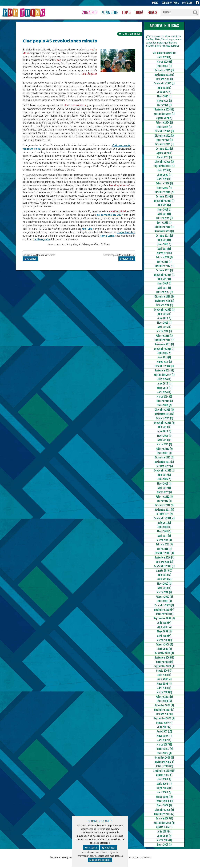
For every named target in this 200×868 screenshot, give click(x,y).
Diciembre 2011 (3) (164, 505)
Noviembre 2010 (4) (164, 558)
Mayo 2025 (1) (164, 96)
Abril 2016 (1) (164, 327)
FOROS (152, 13)
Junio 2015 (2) (164, 353)
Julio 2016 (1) (164, 314)
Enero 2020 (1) (164, 188)
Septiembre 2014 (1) (164, 375)
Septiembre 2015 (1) (164, 349)
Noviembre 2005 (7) (164, 814)
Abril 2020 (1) (164, 179)
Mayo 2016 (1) (164, 323)
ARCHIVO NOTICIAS (164, 26)
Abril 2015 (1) (164, 357)
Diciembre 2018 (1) (164, 227)
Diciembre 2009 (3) (164, 605)
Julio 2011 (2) (164, 523)
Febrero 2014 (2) (164, 401)
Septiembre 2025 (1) (164, 83)
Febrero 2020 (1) (164, 183)
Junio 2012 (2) (164, 479)
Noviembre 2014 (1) (164, 370)
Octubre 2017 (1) (164, 270)
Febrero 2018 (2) (164, 257)
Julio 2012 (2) (164, 475)
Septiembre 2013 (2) (164, 423)
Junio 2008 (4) (164, 679)
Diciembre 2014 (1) (164, 366)
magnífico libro (126, 232)
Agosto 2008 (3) (164, 671)
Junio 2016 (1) (164, 318)
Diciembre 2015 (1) (164, 340)
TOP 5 (126, 13)
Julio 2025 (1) (164, 88)
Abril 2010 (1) (164, 588)
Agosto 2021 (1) (164, 153)
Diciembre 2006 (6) (164, 758)
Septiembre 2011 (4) (164, 518)
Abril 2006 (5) (164, 792)
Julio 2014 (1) (164, 379)
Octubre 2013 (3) (164, 418)
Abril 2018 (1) (164, 249)
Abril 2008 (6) (164, 688)
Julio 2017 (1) (164, 279)
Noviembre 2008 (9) (164, 658)
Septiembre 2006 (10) (164, 771)
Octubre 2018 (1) (164, 236)
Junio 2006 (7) (164, 784)
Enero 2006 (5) (164, 805)
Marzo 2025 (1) (164, 101)
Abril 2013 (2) (164, 440)
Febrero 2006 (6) (164, 801)
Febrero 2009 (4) (164, 645)
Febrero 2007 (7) (164, 749)
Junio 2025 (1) (164, 92)
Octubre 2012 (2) (164, 466)
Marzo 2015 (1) (164, 362)
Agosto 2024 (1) (164, 118)
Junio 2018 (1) (164, 244)
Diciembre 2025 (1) (164, 70)
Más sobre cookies (100, 860)
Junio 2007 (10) (164, 732)
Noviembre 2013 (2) (164, 414)
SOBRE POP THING (170, 3)
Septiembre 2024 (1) (164, 114)
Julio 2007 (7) (164, 727)
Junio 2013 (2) (164, 431)
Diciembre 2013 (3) (164, 410)
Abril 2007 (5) (164, 740)
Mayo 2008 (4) (164, 684)
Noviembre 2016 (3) (164, 301)
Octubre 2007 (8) (164, 714)
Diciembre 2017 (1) (164, 266)
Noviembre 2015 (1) (164, 344)
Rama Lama (107, 236)
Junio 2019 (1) (164, 210)
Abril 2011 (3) (164, 536)
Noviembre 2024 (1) (164, 110)
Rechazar (108, 848)
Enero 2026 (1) (164, 66)
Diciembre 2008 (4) (164, 653)
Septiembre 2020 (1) (164, 166)
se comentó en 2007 (110, 215)
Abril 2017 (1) (164, 288)
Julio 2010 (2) (164, 575)
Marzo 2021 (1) (164, 157)
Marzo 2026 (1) (164, 62)
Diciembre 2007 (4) (164, 705)
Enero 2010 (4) (164, 601)
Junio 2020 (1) (164, 175)
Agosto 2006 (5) (164, 775)
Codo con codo (121, 145)
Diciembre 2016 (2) (164, 297)
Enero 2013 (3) (164, 453)
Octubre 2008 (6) (164, 662)
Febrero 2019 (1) (164, 218)
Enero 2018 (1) (164, 262)
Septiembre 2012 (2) (164, 471)
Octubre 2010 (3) (164, 562)
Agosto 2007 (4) (164, 723)
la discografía (42, 239)
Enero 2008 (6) (164, 701)
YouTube (87, 229)
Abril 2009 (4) (164, 636)
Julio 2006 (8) (164, 779)
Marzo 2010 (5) (164, 592)
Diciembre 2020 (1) (164, 162)
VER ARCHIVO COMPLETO (164, 53)
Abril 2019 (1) (164, 214)
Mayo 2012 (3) (164, 484)
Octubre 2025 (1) (164, 79)
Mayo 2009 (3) (164, 631)
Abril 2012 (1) (164, 488)
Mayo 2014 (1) (164, 388)
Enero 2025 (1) (164, 105)
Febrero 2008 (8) (164, 697)
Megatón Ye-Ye (31, 149)
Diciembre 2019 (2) (164, 192)
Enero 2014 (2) (164, 405)
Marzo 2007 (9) (164, 745)
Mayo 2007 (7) (164, 736)
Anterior (30, 259)
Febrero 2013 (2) (164, 449)
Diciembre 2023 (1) (164, 131)
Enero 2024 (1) (164, 127)
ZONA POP (90, 13)
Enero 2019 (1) (164, 223)
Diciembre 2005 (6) (164, 810)
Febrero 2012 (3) (164, 497)
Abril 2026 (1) (164, 57)
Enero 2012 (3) (164, 501)
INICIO (155, 3)
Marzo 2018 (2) (164, 253)
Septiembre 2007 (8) (164, 718)
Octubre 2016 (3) (164, 305)
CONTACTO (187, 3)
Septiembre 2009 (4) (164, 618)
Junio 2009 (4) (164, 627)
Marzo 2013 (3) (164, 444)
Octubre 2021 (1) (164, 149)
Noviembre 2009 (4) (164, 610)
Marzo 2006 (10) (164, 797)
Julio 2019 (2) (164, 205)
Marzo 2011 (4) (164, 540)
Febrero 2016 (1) (164, 336)
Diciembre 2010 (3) (164, 553)
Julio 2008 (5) (164, 675)
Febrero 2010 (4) (164, 597)
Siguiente (127, 259)
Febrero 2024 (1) (164, 123)
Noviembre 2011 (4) (164, 510)
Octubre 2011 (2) (164, 514)
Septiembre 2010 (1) (164, 566)
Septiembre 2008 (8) (164, 666)
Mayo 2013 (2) (164, 436)
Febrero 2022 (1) (164, 140)
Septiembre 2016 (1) (164, 310)
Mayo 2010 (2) (164, 584)
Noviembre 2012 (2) (164, 462)
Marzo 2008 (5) (164, 692)
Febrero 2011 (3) (164, 544)
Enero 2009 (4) (164, 649)
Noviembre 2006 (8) (164, 762)
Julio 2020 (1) (164, 170)
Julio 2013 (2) (164, 427)
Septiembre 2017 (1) (164, 275)
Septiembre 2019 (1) (164, 201)
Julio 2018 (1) (164, 240)
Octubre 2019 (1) (164, 197)
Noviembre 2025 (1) (164, 75)
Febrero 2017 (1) (164, 292)
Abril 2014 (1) (164, 392)
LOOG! (139, 13)
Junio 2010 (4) (164, 579)
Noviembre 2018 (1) (164, 231)
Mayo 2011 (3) (164, 531)
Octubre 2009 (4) (164, 614)
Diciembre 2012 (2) (164, 457)
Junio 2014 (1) (164, 384)
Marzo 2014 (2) (164, 397)
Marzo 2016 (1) (164, 331)
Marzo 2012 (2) (164, 492)
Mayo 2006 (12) (164, 788)
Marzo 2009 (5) (164, 640)
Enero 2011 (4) (164, 549)
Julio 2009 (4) (164, 623)
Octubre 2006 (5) (164, 766)
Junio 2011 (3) (164, 527)
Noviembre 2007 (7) (164, 710)
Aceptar (91, 848)
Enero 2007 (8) (164, 753)
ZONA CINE (110, 13)
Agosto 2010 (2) (164, 571)
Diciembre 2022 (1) (164, 136)
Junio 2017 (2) (164, 284)
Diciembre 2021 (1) (164, 144)
